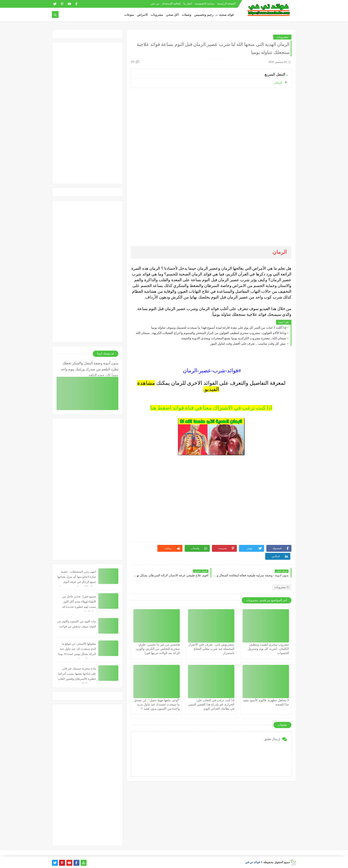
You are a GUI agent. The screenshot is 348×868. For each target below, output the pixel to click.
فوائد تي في (253, 862)
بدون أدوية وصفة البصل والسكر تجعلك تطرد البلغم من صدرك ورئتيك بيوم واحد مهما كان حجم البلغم (90, 369)
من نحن (155, 4)
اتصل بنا (188, 4)
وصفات (187, 15)
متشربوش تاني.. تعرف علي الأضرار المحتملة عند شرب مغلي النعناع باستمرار (211, 649)
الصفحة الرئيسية (226, 4)
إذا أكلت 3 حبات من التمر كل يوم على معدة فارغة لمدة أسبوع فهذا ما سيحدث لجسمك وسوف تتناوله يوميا (219, 328)
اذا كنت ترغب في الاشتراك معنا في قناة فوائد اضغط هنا (211, 408)
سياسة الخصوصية (205, 4)
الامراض (142, 15)
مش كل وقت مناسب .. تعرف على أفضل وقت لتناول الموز (248, 344)
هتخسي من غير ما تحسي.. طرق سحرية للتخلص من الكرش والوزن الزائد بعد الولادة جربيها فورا (158, 649)
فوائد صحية (227, 15)
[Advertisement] (211, 122)
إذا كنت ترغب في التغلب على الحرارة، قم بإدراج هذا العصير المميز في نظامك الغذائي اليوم (211, 704)
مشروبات (157, 15)
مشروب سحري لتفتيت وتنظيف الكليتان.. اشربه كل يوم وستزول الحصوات (268, 649)
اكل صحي (173, 15)
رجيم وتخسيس (204, 15)
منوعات (129, 15)
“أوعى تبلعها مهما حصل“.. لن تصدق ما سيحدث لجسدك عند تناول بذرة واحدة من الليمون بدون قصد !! (157, 704)
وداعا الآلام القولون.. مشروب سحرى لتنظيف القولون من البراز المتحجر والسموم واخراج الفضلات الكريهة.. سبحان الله (211, 333)
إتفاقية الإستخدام (171, 4)
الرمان (278, 83)
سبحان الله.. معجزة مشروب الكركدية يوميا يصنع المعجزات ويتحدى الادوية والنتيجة (234, 338)
